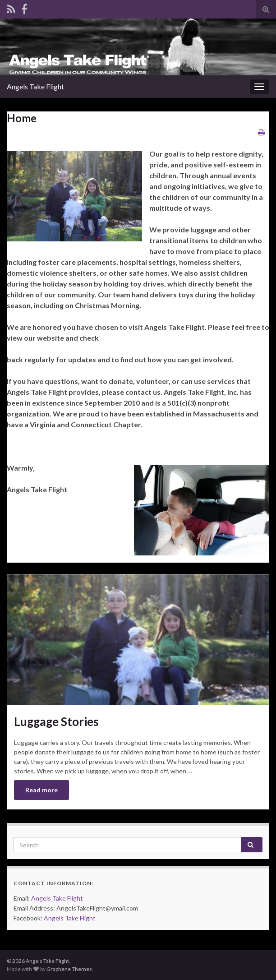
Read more (41, 790)
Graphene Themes (69, 969)
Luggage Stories (56, 721)
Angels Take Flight (57, 898)
